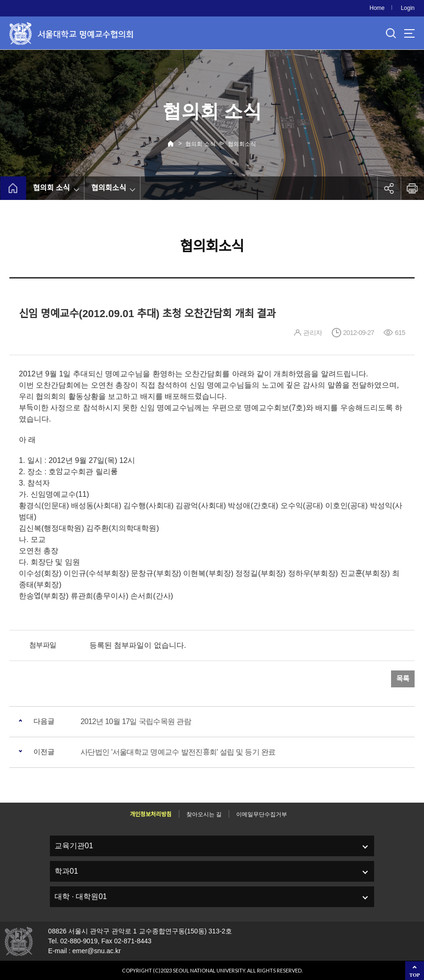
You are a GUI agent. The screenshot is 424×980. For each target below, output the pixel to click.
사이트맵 (409, 33)
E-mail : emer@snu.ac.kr (84, 951)
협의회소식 (242, 144)
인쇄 (412, 188)
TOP (415, 975)
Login (408, 8)
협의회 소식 (200, 144)
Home (377, 8)
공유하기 (389, 188)
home (13, 188)
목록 (403, 679)
